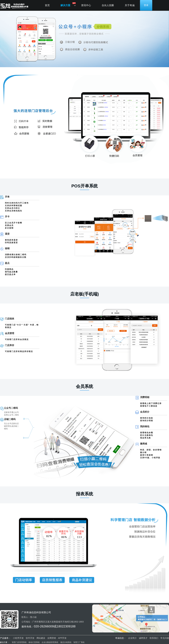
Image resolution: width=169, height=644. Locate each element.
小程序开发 (18, 638)
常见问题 (165, 638)
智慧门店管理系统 (19, 642)
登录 (146, 5)
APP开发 (62, 638)
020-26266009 (44, 626)
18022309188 (66, 626)
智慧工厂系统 (79, 642)
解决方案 (65, 5)
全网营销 (52, 638)
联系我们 (154, 638)
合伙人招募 (108, 5)
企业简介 (132, 638)
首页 (47, 5)
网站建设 (41, 638)
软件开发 (30, 638)
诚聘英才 (143, 638)
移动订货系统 (34, 642)
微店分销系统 (66, 642)
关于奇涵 (130, 5)
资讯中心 (86, 5)
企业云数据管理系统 (50, 642)
